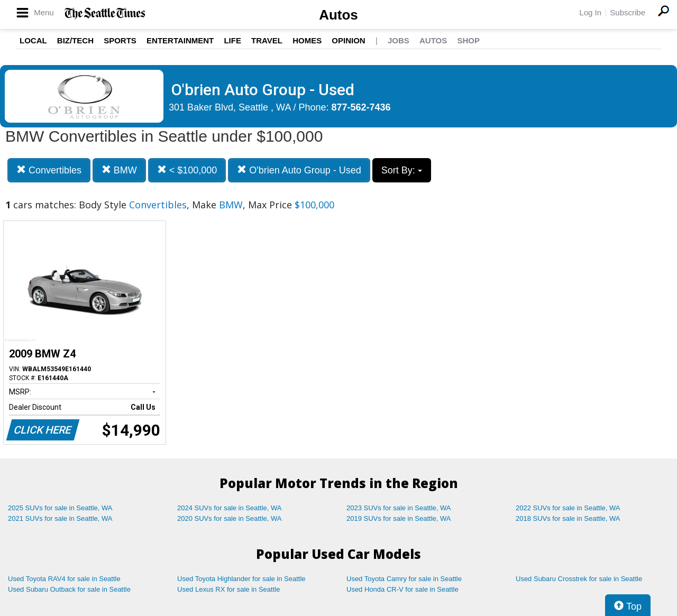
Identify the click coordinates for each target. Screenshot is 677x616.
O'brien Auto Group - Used (299, 170)
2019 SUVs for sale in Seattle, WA (399, 518)
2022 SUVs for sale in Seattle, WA (568, 508)
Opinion (348, 40)
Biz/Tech (75, 40)
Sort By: (402, 170)
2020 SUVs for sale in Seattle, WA (230, 518)
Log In (590, 12)
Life (232, 40)
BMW (119, 170)
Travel (267, 40)
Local (33, 40)
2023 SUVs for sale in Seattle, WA (399, 508)
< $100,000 (187, 170)
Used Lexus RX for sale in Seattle (228, 589)
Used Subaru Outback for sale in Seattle (69, 589)
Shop (468, 40)
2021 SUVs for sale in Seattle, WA (60, 518)
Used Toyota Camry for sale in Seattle (404, 579)
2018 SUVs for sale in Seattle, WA (568, 518)
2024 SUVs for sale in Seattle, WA (230, 508)
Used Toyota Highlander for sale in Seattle (241, 579)
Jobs (399, 40)
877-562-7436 (361, 107)
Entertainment (180, 40)
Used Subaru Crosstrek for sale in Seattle (579, 579)
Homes (307, 40)
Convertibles (49, 170)
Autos (338, 15)
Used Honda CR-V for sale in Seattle (402, 589)
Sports (120, 40)
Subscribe (628, 12)
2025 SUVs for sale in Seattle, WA (60, 508)
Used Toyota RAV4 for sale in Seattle (64, 579)
